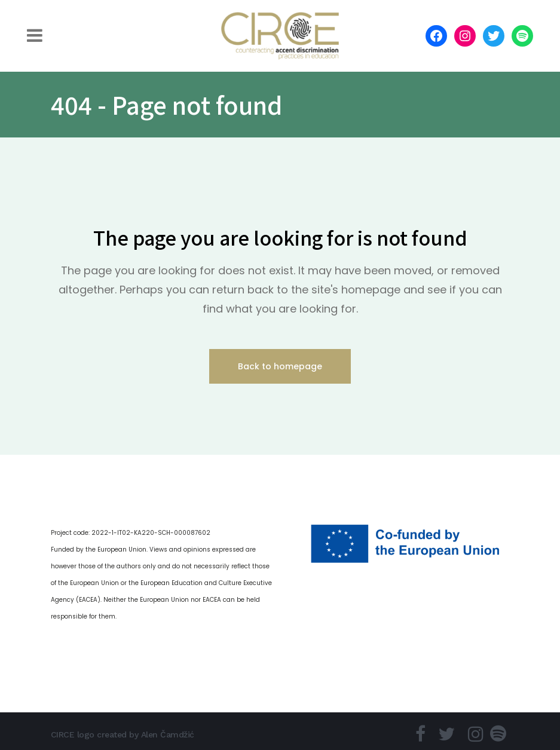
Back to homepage (280, 366)
